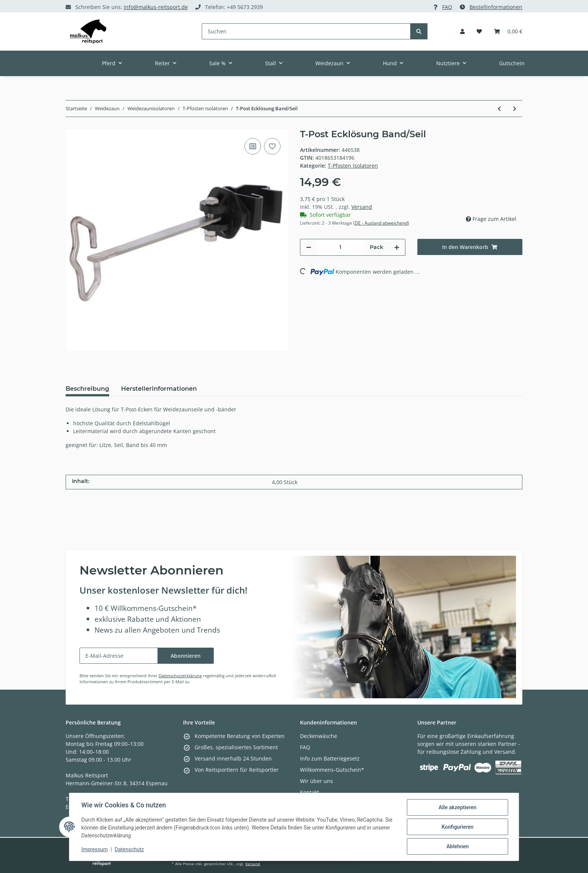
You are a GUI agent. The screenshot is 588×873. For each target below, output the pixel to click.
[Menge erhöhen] (397, 247)
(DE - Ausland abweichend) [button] (381, 223)
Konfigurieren (457, 827)
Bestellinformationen (496, 7)
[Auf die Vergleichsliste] (253, 146)
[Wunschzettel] (479, 31)
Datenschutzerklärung (180, 676)
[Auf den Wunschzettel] (272, 146)
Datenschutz (129, 850)
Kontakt (310, 792)
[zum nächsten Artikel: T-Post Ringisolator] (515, 109)
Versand (362, 207)
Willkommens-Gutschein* (332, 770)
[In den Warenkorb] (470, 247)
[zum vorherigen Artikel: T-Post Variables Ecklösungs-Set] (499, 109)
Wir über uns (316, 781)
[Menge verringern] (309, 247)
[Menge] (340, 247)
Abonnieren (186, 656)
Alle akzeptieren (457, 807)
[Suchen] (306, 31)
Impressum (94, 850)
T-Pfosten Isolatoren (353, 166)
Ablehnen (457, 846)
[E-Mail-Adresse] (119, 656)
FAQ (447, 7)
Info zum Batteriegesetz (330, 758)
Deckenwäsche (319, 736)
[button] (462, 31)
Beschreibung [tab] (87, 389)
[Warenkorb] (508, 31)
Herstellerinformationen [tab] (159, 389)
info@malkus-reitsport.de (156, 7)
